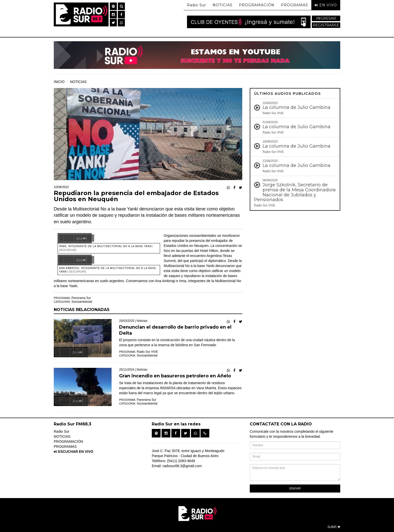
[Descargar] (68, 250)
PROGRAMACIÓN (257, 5)
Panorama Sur (81, 298)
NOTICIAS (223, 5)
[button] (113, 6)
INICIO (59, 82)
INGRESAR (326, 18)
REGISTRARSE (326, 25)
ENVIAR (295, 489)
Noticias (142, 321)
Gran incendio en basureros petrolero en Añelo (175, 376)
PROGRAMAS (294, 5)
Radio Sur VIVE (147, 352)
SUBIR (334, 527)
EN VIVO (326, 5)
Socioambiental (82, 302)
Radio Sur (196, 5)
